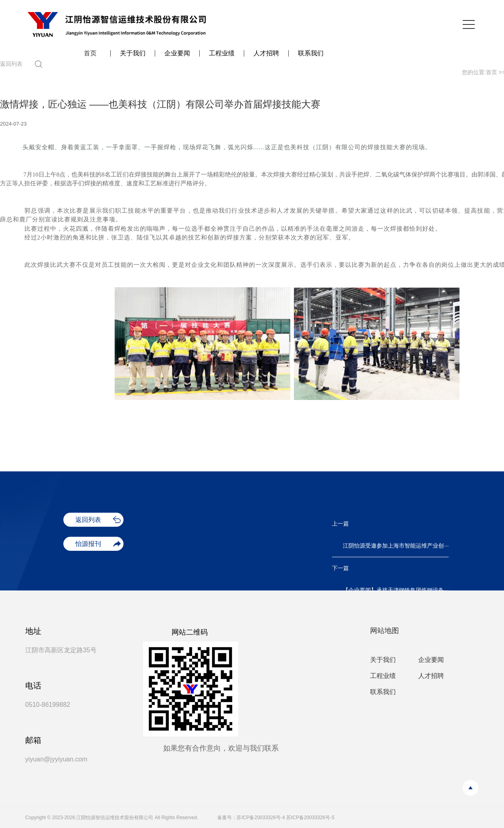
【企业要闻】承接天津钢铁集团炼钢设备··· (396, 590)
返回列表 (11, 64)
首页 (90, 53)
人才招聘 (266, 53)
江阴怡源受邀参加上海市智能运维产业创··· (396, 546)
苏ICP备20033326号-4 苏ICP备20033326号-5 (285, 818)
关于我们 (133, 53)
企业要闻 (177, 53)
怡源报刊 (88, 544)
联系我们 (311, 53)
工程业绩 (222, 53)
